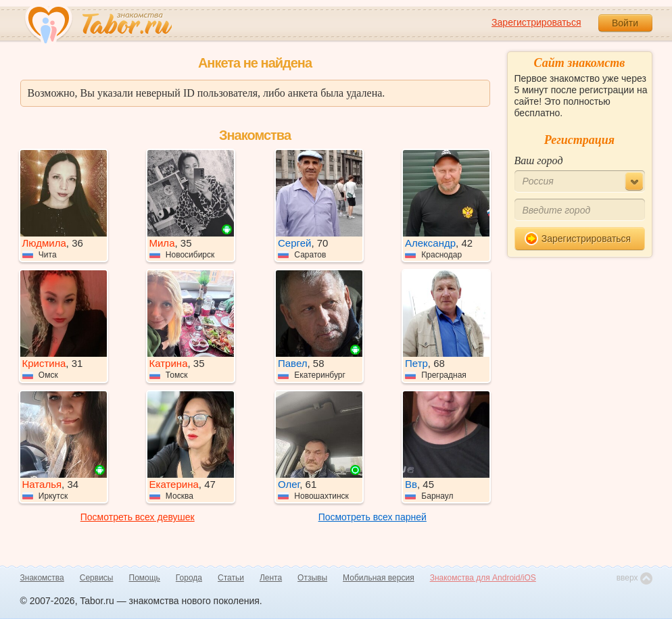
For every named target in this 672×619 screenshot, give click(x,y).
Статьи (231, 578)
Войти (625, 23)
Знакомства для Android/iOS (483, 578)
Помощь (145, 578)
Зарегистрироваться (536, 22)
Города (189, 578)
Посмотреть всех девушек (138, 517)
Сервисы (97, 578)
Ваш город (539, 160)
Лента (271, 578)
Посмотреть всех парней (373, 517)
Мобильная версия (379, 578)
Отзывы (312, 578)
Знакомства (42, 578)
